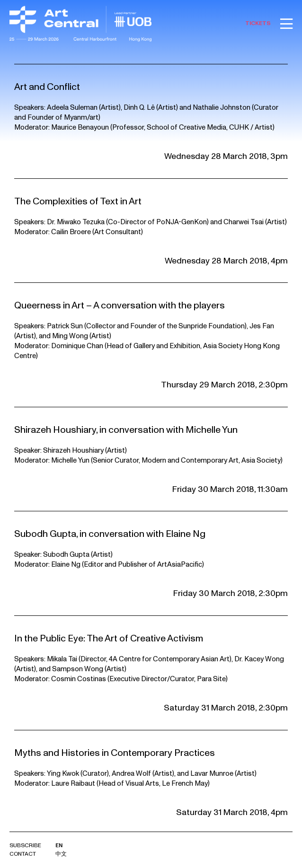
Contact (23, 854)
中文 (61, 854)
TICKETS (258, 23)
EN (59, 846)
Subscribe (25, 846)
